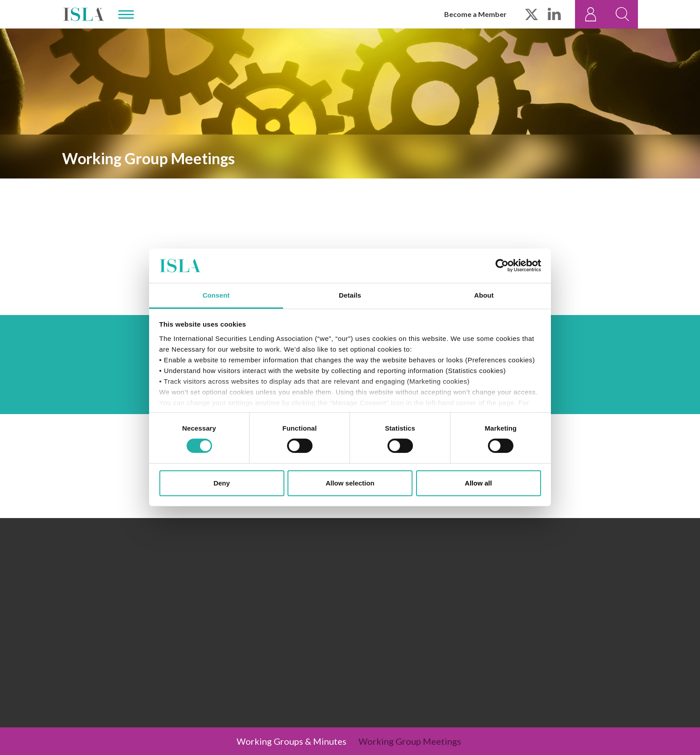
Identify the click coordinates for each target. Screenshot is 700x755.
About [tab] (484, 295)
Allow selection (350, 483)
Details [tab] (350, 295)
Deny (222, 483)
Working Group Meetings (410, 741)
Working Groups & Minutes (292, 741)
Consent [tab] (216, 295)
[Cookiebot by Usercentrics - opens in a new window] (502, 265)
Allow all (478, 483)
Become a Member (475, 14)
